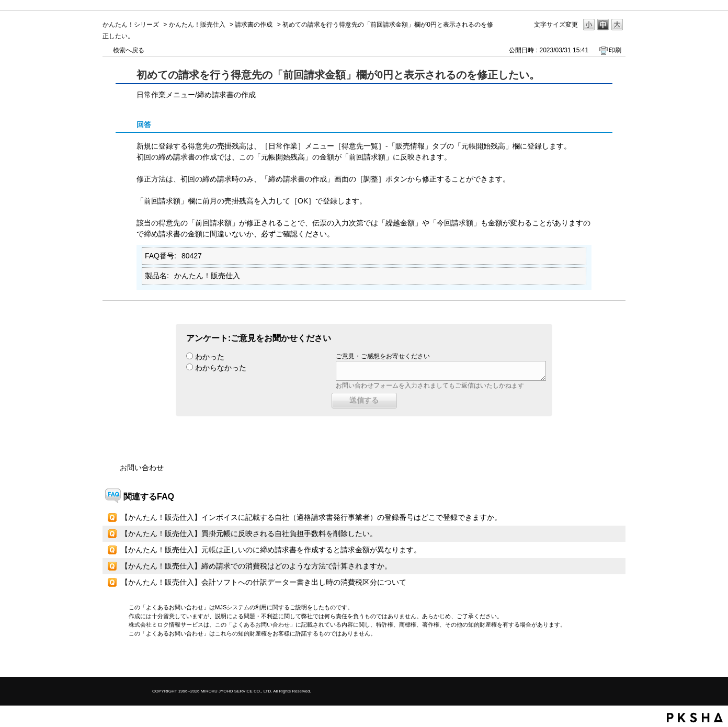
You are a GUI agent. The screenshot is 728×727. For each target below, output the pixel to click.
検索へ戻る (129, 50)
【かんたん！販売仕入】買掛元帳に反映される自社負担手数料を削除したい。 (249, 533)
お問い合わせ (142, 468)
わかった (210, 357)
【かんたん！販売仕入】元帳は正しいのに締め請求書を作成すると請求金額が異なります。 (271, 550)
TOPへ (599, 660)
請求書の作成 (254, 25)
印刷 (615, 50)
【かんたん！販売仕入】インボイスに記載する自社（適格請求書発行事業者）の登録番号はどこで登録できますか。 (311, 517)
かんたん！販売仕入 (197, 25)
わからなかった (221, 368)
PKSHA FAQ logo (695, 718)
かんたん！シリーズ (131, 25)
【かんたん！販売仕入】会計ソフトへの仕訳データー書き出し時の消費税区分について (264, 582)
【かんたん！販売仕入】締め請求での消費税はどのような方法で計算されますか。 (256, 566)
